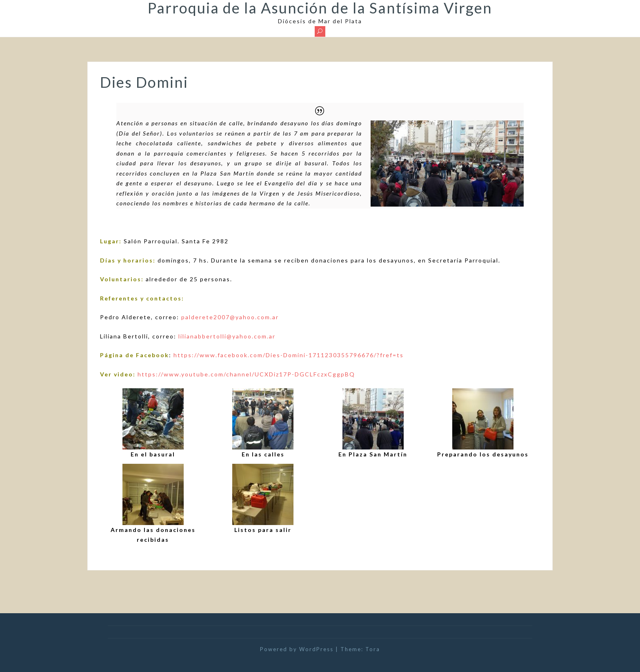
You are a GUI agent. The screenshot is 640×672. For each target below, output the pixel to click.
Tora (373, 649)
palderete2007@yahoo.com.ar (230, 317)
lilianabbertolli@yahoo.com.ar (227, 336)
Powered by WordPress (297, 649)
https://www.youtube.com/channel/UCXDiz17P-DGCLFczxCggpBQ (246, 374)
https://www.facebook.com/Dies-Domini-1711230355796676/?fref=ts (289, 355)
